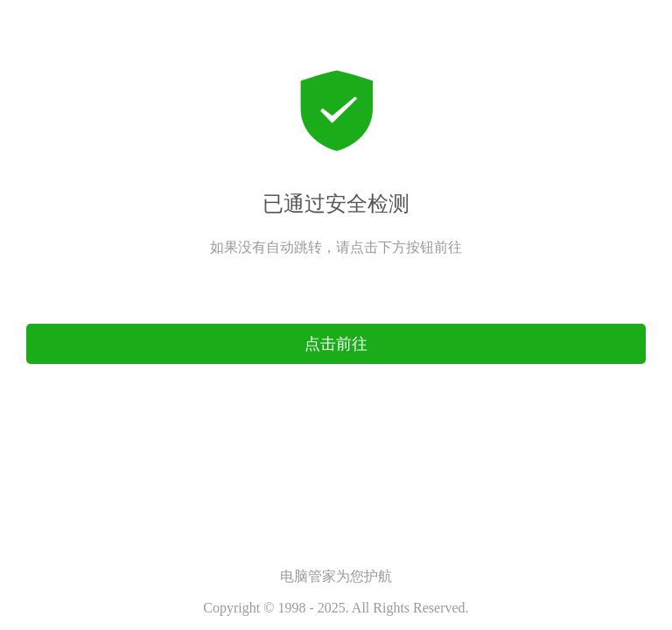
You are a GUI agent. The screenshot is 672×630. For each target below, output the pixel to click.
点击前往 (336, 311)
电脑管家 (308, 576)
